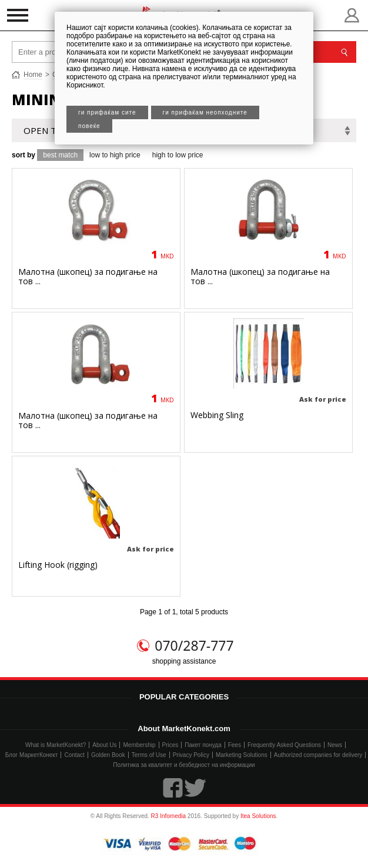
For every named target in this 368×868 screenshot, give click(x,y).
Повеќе (89, 126)
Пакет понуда (203, 745)
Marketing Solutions (242, 755)
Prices (170, 745)
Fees (235, 745)
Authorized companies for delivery (318, 755)
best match (60, 155)
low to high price (115, 155)
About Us (104, 745)
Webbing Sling (217, 415)
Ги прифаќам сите (107, 112)
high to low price (178, 155)
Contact (74, 755)
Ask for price (323, 399)
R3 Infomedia (168, 816)
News (335, 745)
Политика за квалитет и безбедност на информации (184, 765)
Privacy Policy (191, 755)
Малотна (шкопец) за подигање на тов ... (88, 276)
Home (33, 75)
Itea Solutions (258, 816)
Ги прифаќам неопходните (205, 112)
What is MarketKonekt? (56, 745)
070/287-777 (194, 645)
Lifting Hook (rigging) (58, 565)
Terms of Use (149, 755)
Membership (139, 745)
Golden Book (108, 755)
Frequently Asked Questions (284, 745)
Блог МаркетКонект (32, 755)
